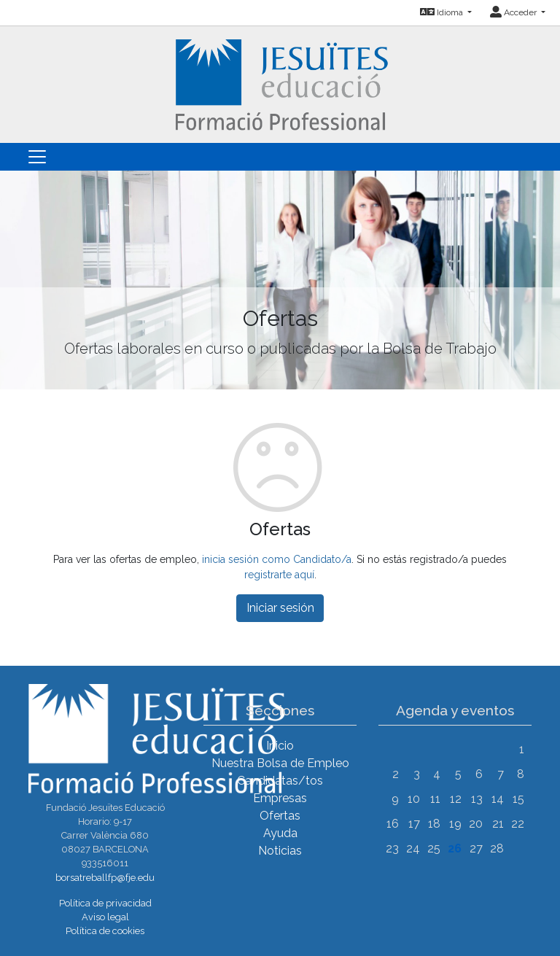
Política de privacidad (105, 903)
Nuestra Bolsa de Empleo (280, 763)
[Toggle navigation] (37, 157)
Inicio (280, 746)
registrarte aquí (279, 575)
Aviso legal (105, 917)
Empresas (280, 798)
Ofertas (280, 816)
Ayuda (280, 833)
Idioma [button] (443, 12)
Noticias (280, 851)
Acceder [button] (514, 12)
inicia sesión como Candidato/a (277, 559)
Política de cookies (105, 931)
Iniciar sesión (280, 608)
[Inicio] (280, 83)
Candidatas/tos (280, 781)
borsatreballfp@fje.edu (105, 878)
